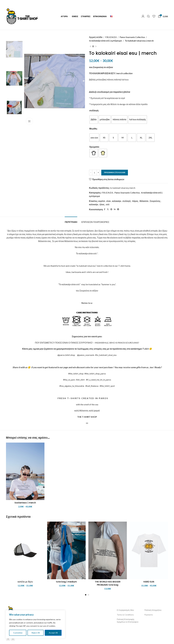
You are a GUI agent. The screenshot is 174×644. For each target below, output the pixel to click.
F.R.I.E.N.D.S (111, 37)
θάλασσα (144, 201)
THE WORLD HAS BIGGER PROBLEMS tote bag (108, 583)
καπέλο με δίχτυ (25, 582)
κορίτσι (102, 201)
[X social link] (108, 209)
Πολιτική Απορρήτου (153, 610)
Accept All (53, 633)
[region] (35, 624)
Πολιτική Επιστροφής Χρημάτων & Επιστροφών (128, 620)
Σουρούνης (155, 201)
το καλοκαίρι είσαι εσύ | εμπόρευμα (105, 41)
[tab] (71, 221)
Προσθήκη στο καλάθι (115, 172)
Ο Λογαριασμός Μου (125, 610)
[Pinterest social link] (111, 209)
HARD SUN (149, 582)
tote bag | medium (66, 582)
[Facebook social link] (105, 209)
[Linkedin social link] (115, 209)
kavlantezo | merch (25, 503)
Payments (149, 615)
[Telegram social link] (118, 209)
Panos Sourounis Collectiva (132, 37)
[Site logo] (22, 16)
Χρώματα (94, 147)
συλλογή (94, 110)
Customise (18, 633)
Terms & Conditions (125, 615)
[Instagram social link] (13, 639)
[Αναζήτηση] (148, 16)
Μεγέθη (93, 129)
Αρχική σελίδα (96, 37)
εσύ (108, 204)
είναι (108, 201)
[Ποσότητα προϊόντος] (94, 173)
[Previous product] (90, 46)
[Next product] (96, 46)
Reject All (36, 633)
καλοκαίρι (117, 201)
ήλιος (102, 204)
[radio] (94, 120)
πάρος (135, 201)
